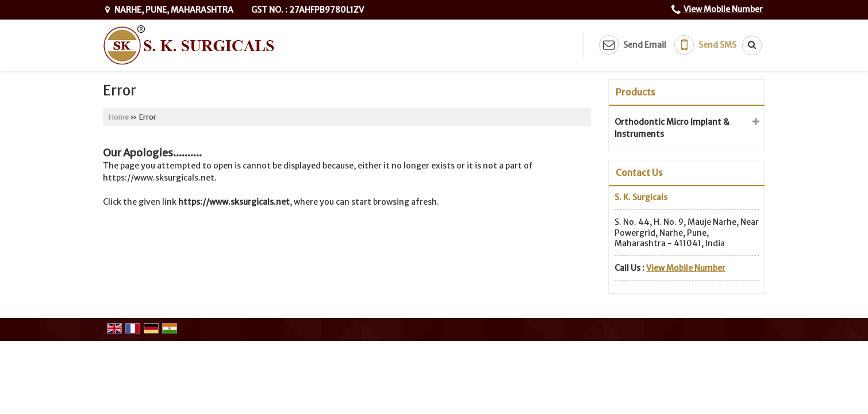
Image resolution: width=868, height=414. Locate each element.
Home (119, 117)
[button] (723, 9)
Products (635, 92)
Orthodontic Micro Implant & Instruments (672, 128)
